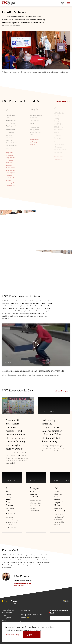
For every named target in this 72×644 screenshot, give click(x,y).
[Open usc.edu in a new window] (63, 3)
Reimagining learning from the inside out (35, 493)
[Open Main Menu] (68, 3)
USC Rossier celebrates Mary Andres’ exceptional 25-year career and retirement (58, 500)
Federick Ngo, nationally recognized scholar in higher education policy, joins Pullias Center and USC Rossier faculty (52, 431)
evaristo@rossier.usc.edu (22, 583)
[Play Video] (36, 345)
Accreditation (26, 622)
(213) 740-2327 (19, 586)
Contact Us (25, 610)
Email (52, 613)
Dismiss (31, 635)
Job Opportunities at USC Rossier (31, 616)
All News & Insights (61, 391)
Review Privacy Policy (12, 635)
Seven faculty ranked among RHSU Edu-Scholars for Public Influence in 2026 (10, 501)
